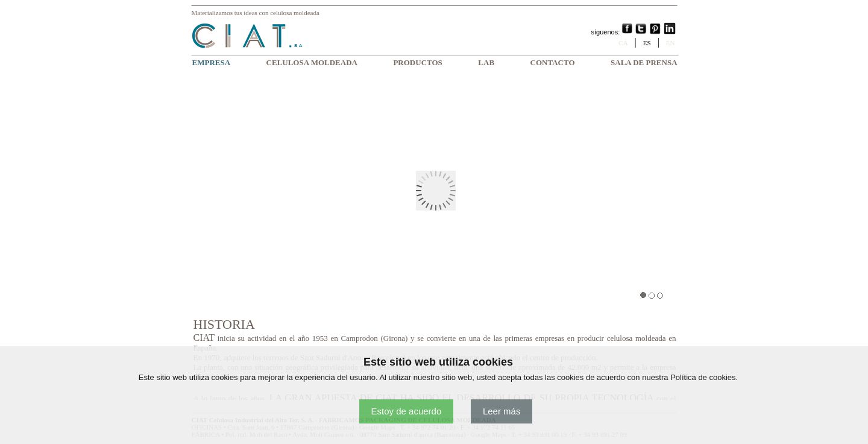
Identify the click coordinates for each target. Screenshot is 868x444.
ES (647, 43)
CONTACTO (553, 62)
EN (671, 43)
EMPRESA (212, 62)
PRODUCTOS (417, 62)
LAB (486, 62)
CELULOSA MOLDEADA (312, 62)
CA (623, 43)
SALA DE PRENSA (644, 62)
